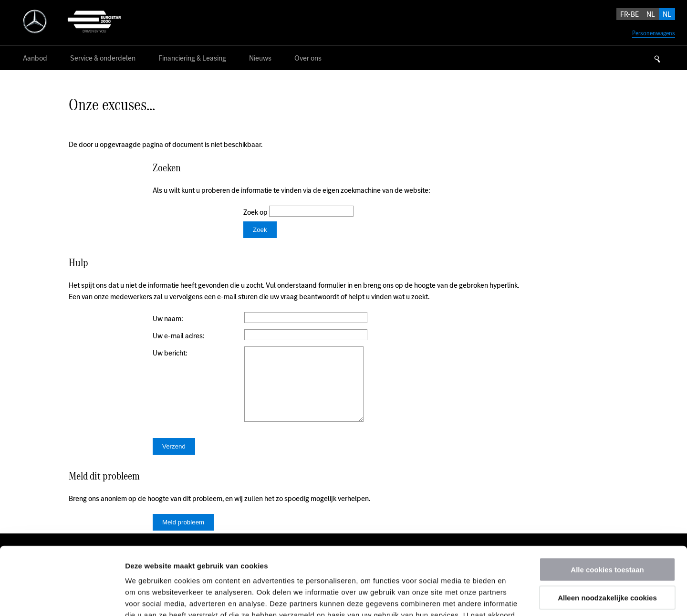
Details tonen (515, 597)
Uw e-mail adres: (179, 336)
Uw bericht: (170, 353)
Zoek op (256, 212)
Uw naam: (168, 318)
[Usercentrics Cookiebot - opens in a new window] (62, 597)
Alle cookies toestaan (607, 502)
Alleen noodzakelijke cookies (607, 530)
